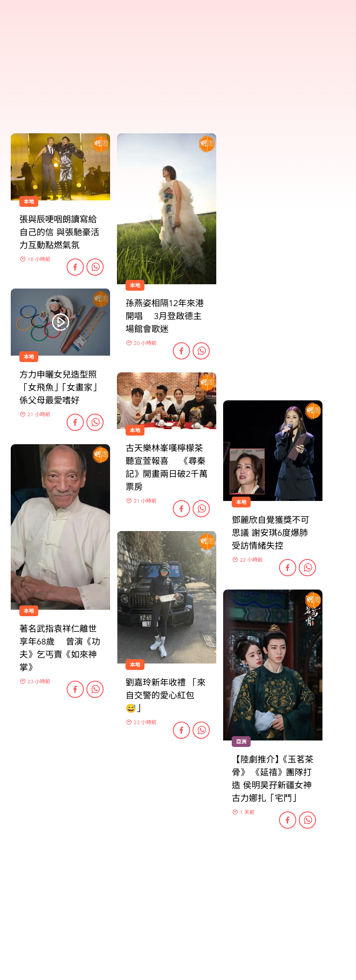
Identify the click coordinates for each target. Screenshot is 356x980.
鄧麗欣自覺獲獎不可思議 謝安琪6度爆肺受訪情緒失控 (270, 533)
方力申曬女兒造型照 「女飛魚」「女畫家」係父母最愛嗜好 (60, 388)
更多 (178, 872)
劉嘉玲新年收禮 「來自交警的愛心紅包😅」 (166, 696)
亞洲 (241, 742)
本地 (135, 430)
